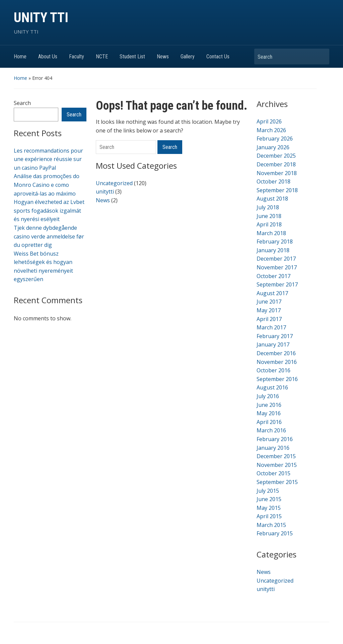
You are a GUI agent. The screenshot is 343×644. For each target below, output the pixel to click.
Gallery (188, 57)
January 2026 (273, 147)
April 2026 (269, 121)
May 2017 (269, 310)
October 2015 (273, 473)
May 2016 (269, 413)
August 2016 (272, 387)
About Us (48, 57)
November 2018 (277, 173)
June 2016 (269, 405)
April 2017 (269, 319)
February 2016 (275, 439)
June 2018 (269, 216)
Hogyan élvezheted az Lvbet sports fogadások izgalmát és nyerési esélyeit (49, 210)
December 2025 (276, 156)
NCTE (102, 57)
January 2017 (273, 344)
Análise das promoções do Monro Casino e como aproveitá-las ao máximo (47, 185)
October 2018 (273, 181)
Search (321, 57)
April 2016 (269, 422)
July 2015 (268, 491)
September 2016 (277, 379)
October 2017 (273, 276)
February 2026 (275, 139)
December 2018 (276, 164)
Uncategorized (114, 183)
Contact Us (218, 57)
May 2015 (269, 508)
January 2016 (273, 448)
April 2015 (269, 516)
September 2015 (277, 482)
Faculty (77, 57)
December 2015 (276, 456)
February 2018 (275, 241)
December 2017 (276, 259)
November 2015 (277, 465)
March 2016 (271, 430)
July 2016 (268, 396)
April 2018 (269, 224)
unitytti (105, 192)
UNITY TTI (41, 18)
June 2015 (269, 499)
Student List (132, 57)
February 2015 (275, 533)
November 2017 (277, 267)
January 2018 (273, 250)
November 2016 (277, 362)
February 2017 (275, 336)
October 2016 (273, 370)
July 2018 (268, 207)
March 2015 (271, 525)
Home (20, 57)
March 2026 (271, 130)
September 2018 (277, 190)
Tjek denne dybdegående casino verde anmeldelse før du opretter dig (49, 236)
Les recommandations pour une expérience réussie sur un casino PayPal (48, 159)
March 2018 (271, 233)
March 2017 (271, 327)
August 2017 (272, 293)
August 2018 (272, 199)
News (163, 57)
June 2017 (269, 302)
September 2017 (277, 284)
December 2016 (276, 353)
